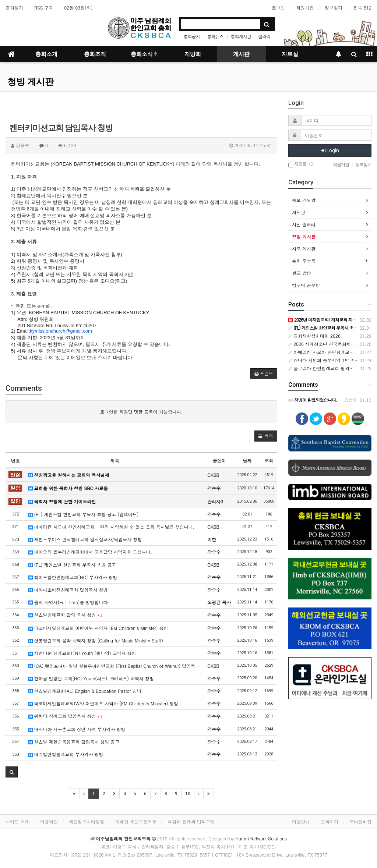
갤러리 (265, 36)
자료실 (290, 54)
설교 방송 (302, 273)
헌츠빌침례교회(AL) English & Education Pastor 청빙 (85, 691)
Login (330, 150)
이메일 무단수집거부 (136, 821)
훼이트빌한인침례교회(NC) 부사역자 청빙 (73, 577)
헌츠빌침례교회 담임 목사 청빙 (65, 615)
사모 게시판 (304, 249)
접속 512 (362, 8)
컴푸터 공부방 (306, 285)
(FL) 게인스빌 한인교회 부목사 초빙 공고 (72, 565)
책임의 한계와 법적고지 (191, 821)
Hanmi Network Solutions (261, 838)
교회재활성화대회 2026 (314, 336)
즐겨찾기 (14, 8)
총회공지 (191, 36)
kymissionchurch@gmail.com (61, 331)
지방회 (193, 54)
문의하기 (330, 821)
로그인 (278, 8)
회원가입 (305, 8)
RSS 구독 (44, 8)
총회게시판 (241, 36)
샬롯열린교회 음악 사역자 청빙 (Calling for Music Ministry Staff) (96, 640)
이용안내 (301, 821)
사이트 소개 (17, 821)
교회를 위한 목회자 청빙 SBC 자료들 (68, 488)
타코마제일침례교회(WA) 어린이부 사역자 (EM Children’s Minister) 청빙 (103, 703)
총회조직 (95, 54)
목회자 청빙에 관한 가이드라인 (62, 501)
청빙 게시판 (31, 82)
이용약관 (49, 821)
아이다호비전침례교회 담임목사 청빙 (68, 590)
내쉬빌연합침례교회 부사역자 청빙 (66, 754)
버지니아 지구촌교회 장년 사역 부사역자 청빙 (77, 729)
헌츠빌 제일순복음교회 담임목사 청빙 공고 (74, 742)
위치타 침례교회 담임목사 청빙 (65, 716)
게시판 (241, 54)
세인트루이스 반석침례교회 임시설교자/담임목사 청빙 (85, 539)
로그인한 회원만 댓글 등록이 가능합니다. (142, 412)
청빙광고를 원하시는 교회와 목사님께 (69, 475)
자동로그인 (301, 164)
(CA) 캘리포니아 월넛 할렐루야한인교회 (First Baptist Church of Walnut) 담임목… (114, 666)
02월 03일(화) (78, 8)
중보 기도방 (304, 200)
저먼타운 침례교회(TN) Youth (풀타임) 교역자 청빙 (82, 653)
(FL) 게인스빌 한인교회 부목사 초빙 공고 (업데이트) (84, 514)
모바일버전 (360, 821)
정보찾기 (334, 8)
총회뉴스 (215, 36)
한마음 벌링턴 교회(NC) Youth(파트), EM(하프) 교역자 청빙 (91, 678)
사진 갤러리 (304, 224)
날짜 (247, 460)
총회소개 (46, 54)
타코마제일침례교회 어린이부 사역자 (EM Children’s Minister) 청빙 (98, 628)
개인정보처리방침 (87, 821)
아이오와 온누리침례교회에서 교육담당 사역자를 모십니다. (90, 552)
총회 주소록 (304, 261)
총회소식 (144, 54)
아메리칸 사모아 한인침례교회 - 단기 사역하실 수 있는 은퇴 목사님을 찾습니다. (112, 527)
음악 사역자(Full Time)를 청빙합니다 (68, 602)
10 (188, 794)
